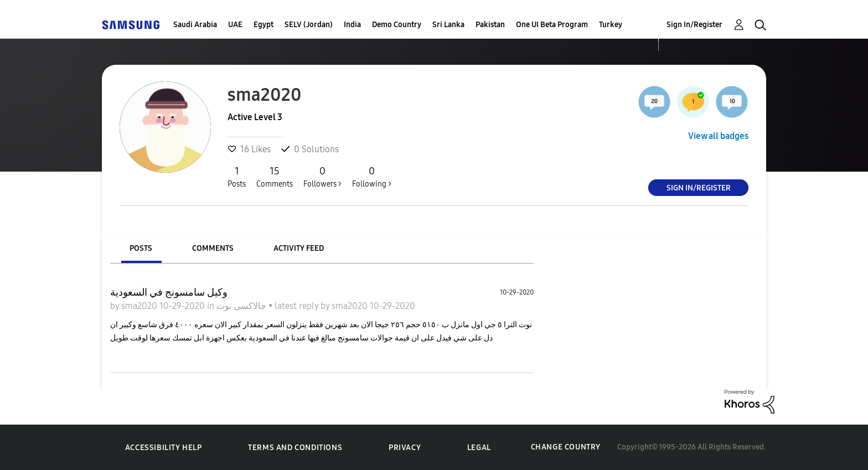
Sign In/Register (694, 25)
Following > (372, 177)
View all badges (718, 136)
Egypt (263, 25)
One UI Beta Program (552, 25)
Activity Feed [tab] (299, 248)
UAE (235, 25)
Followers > (322, 177)
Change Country (566, 447)
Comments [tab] (213, 248)
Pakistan (490, 25)
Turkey (611, 25)
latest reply (298, 306)
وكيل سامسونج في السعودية (169, 292)
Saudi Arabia (195, 25)
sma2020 (140, 306)
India (352, 25)
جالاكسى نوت (242, 306)
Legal (479, 448)
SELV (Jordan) (309, 25)
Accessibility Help (164, 448)
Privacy (405, 448)
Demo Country (397, 25)
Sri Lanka (448, 25)
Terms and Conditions (295, 448)
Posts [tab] (141, 248)
